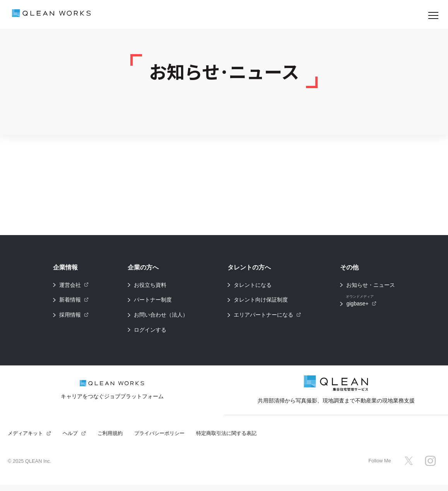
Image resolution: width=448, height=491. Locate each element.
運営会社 (74, 285)
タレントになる (253, 285)
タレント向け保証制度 (261, 301)
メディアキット (29, 439)
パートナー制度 (153, 301)
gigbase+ (361, 303)
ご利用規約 (110, 439)
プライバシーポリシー (159, 439)
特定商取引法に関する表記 (226, 439)
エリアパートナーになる (267, 317)
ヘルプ (74, 439)
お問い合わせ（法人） (161, 317)
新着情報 (74, 301)
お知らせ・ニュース (371, 285)
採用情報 (74, 317)
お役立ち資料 (150, 285)
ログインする (150, 333)
